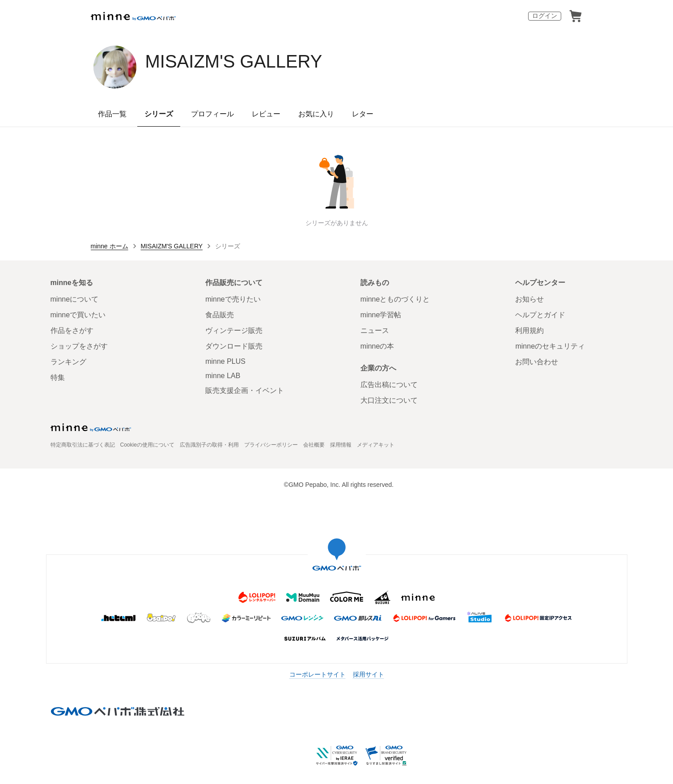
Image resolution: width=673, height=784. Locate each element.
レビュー (266, 114)
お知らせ (529, 299)
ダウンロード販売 (234, 346)
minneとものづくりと (395, 299)
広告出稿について (389, 385)
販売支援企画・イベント (245, 390)
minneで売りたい (233, 299)
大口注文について (389, 400)
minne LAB (223, 376)
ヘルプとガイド (540, 315)
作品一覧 (112, 114)
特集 (58, 377)
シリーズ (159, 114)
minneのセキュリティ (550, 346)
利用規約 (529, 330)
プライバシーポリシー (271, 445)
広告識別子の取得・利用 (209, 445)
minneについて (75, 299)
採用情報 (341, 445)
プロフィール (212, 114)
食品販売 (220, 315)
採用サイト (368, 674)
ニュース (375, 330)
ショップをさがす (79, 346)
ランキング (68, 362)
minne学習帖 (381, 315)
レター (363, 114)
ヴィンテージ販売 (234, 330)
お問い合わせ (537, 362)
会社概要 (314, 445)
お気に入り (316, 114)
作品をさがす (72, 330)
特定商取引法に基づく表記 (83, 445)
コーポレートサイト (317, 674)
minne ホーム (110, 246)
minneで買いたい (78, 315)
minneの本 (377, 346)
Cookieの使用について (147, 445)
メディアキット (376, 445)
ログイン (545, 16)
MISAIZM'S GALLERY (234, 61)
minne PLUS (225, 361)
